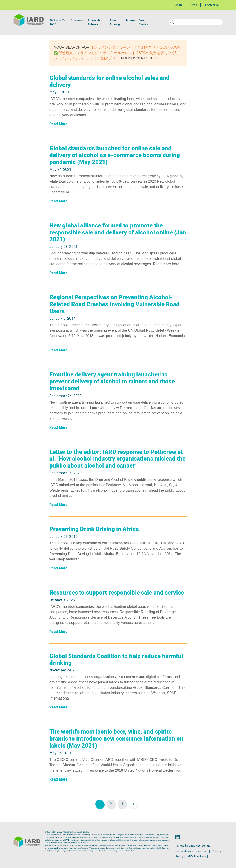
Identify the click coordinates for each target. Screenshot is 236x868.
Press (194, 5)
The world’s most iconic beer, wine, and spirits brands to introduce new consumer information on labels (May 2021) (116, 738)
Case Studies (144, 22)
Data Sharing (115, 22)
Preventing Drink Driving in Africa (94, 529)
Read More (58, 124)
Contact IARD (214, 5)
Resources (78, 20)
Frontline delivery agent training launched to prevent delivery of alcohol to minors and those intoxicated (112, 381)
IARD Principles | (197, 856)
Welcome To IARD (58, 22)
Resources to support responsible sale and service (117, 593)
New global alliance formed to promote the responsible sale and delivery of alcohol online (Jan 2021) (118, 232)
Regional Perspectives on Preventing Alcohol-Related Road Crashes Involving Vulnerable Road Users (115, 304)
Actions (130, 20)
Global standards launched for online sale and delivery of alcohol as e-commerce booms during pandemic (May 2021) (115, 155)
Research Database (94, 22)
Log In (178, 5)
